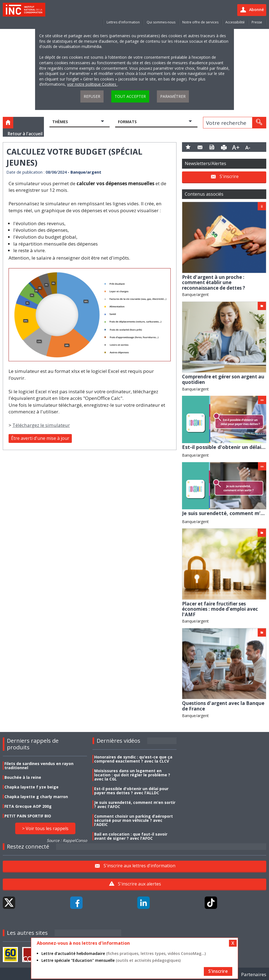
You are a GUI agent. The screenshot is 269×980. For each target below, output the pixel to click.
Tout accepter (130, 96)
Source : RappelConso (67, 840)
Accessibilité (235, 22)
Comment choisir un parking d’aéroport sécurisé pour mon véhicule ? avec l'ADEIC (134, 820)
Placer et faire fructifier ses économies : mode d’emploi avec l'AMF (220, 609)
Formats (127, 122)
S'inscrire (229, 176)
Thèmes (60, 122)
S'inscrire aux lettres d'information (139, 866)
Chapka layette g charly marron (36, 797)
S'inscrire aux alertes (139, 884)
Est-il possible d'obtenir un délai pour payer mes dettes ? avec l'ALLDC (131, 791)
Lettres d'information (123, 22)
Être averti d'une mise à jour (40, 438)
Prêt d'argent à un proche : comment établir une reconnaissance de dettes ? (213, 282)
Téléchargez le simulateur (41, 425)
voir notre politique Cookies (92, 84)
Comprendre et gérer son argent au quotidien (223, 379)
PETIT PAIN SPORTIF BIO (28, 816)
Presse (257, 22)
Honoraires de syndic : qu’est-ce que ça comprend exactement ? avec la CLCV (133, 759)
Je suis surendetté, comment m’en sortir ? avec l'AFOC (135, 804)
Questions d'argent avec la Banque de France (223, 706)
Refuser (92, 96)
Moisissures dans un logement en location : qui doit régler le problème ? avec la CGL (132, 775)
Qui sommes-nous (161, 22)
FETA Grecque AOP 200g (28, 806)
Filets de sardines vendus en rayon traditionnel (39, 766)
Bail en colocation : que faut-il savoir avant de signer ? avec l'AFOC (131, 836)
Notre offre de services (200, 22)
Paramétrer (173, 96)
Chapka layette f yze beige (31, 787)
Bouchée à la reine (23, 777)
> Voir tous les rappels (45, 828)
